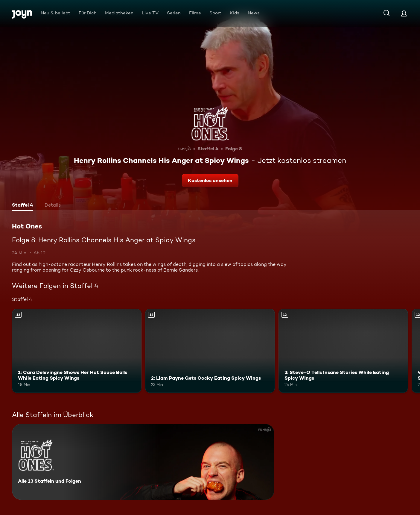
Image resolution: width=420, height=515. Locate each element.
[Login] (404, 13)
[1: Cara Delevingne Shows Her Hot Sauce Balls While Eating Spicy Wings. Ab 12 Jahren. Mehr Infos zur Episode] (77, 351)
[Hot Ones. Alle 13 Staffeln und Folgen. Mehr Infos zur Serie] (143, 462)
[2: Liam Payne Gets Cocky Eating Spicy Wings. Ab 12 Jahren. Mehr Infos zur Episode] (210, 351)
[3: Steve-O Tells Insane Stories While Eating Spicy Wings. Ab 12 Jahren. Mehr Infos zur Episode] (343, 351)
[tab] (23, 206)
